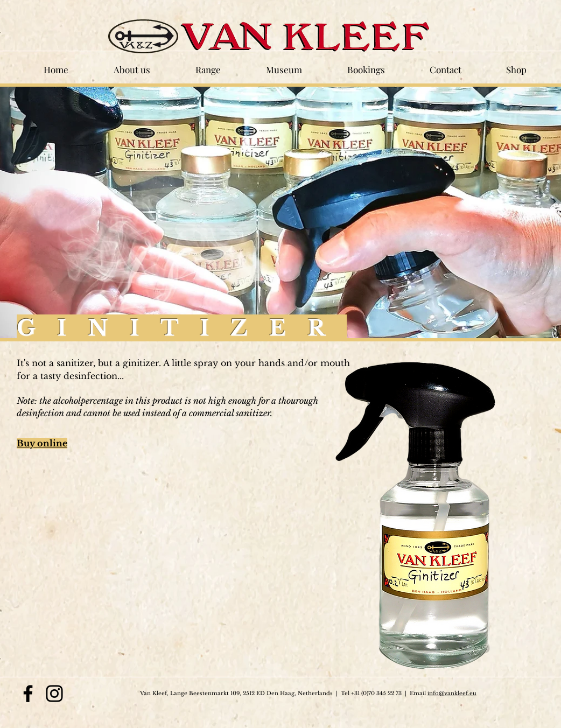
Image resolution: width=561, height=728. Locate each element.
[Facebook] (28, 694)
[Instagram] (54, 694)
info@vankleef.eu (452, 693)
